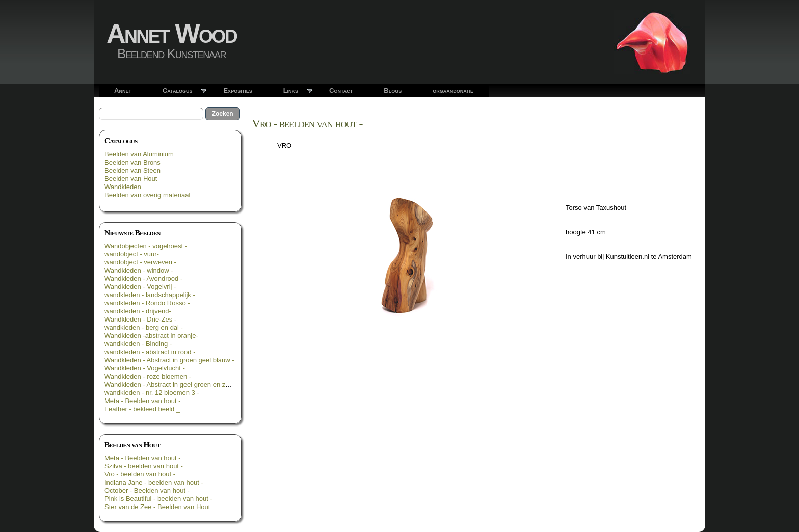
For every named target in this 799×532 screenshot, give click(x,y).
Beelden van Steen (132, 170)
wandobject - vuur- (132, 254)
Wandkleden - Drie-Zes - (140, 319)
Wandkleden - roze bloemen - (148, 376)
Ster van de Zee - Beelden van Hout (157, 507)
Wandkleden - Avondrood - (143, 278)
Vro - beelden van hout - (140, 474)
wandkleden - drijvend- (138, 311)
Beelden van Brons (132, 162)
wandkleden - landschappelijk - (150, 295)
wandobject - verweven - (140, 262)
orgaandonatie (453, 90)
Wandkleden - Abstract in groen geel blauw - (169, 360)
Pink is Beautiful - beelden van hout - (158, 499)
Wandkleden (123, 187)
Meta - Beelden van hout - (143, 401)
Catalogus (178, 90)
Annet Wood (171, 34)
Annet (123, 90)
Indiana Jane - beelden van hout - (154, 482)
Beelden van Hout (131, 179)
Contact (341, 90)
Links (291, 90)
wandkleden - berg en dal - (144, 327)
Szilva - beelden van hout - (144, 466)
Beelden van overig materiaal (147, 195)
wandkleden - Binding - (138, 344)
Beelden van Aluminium (139, 154)
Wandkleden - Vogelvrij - (140, 287)
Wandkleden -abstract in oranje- (151, 336)
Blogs (393, 90)
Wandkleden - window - (139, 270)
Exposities (237, 90)
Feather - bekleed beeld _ (142, 409)
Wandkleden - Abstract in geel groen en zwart (171, 384)
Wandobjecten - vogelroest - (146, 246)
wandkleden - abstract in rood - (150, 352)
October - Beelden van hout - (147, 490)
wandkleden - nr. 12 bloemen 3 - (152, 393)
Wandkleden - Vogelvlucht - (145, 368)
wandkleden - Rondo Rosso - (147, 303)
